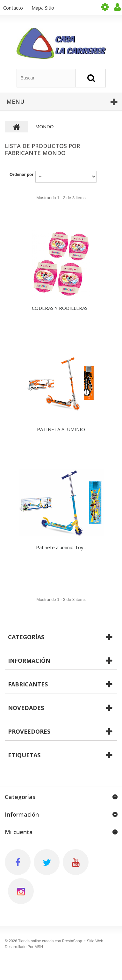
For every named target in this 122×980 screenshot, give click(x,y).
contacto (13, 8)
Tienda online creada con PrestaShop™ (52, 941)
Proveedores (29, 731)
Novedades (26, 708)
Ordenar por (22, 174)
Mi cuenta (19, 832)
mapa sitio (43, 8)
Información (29, 661)
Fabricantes (28, 684)
